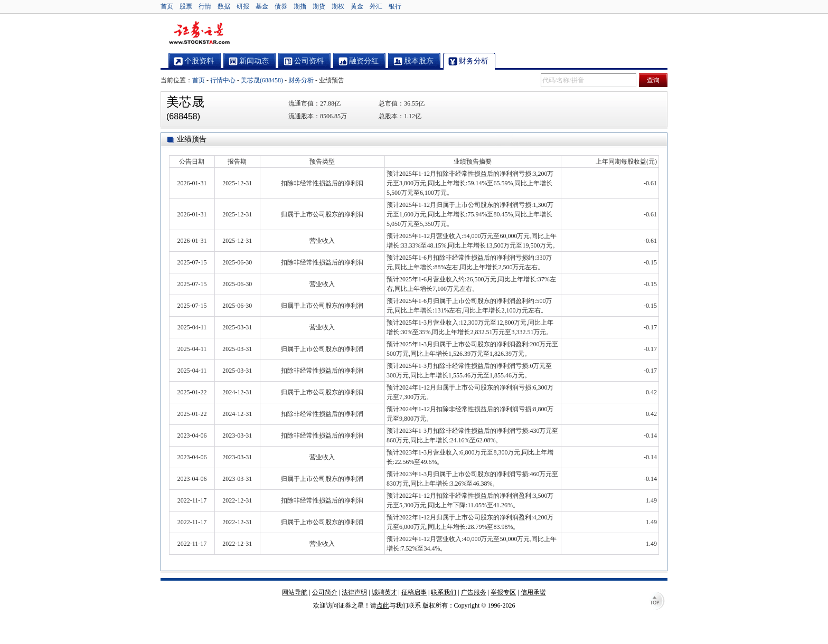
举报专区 (503, 592)
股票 (186, 6)
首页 (167, 6)
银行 (395, 6)
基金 (262, 6)
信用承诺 (533, 592)
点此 (383, 605)
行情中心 (223, 80)
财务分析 (301, 80)
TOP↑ (657, 602)
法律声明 (354, 592)
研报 (243, 6)
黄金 (357, 6)
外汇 (376, 6)
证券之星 (199, 33)
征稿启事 (414, 592)
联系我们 (444, 592)
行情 (205, 6)
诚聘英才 (384, 592)
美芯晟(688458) (262, 80)
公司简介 (325, 592)
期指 (300, 6)
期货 (319, 6)
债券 (281, 6)
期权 (338, 6)
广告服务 (474, 592)
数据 (224, 6)
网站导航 (295, 592)
